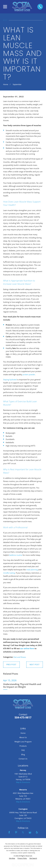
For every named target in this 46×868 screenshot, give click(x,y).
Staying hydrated (10, 380)
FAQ (23, 750)
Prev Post (11, 665)
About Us (23, 737)
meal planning (32, 570)
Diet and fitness (20, 657)
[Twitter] (23, 832)
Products (23, 746)
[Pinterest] (16, 832)
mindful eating (9, 573)
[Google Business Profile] (30, 832)
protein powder (29, 374)
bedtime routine (16, 555)
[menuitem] (12, 858)
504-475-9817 (23, 717)
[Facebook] (9, 832)
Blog (23, 754)
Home (23, 733)
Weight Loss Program (23, 742)
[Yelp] (37, 832)
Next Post (35, 665)
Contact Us (23, 759)
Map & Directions (23, 782)
